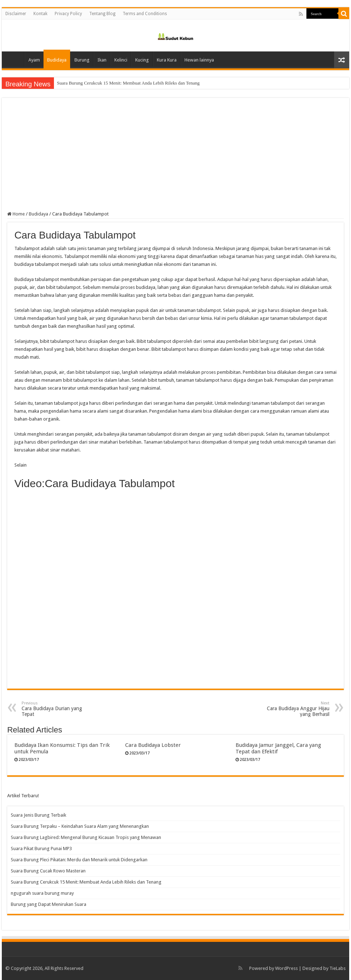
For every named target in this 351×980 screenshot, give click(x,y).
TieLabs (338, 968)
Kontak (40, 14)
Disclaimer (16, 14)
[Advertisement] (175, 157)
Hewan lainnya (199, 60)
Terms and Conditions (145, 14)
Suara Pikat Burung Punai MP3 (41, 849)
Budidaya (57, 60)
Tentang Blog (102, 14)
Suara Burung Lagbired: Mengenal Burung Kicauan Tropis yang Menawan (86, 837)
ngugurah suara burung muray (42, 893)
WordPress (286, 968)
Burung (82, 60)
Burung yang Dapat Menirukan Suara (49, 904)
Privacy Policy (68, 14)
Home (15, 59)
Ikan (102, 60)
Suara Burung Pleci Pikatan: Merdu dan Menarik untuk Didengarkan (79, 860)
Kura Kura (167, 60)
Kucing (142, 60)
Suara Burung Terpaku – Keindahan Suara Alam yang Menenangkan (80, 826)
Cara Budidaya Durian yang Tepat (58, 709)
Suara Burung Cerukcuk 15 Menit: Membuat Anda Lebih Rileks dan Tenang (86, 882)
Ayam (34, 60)
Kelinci (121, 60)
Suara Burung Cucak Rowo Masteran (92, 83)
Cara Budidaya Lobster (153, 745)
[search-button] (344, 14)
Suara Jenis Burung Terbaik (38, 815)
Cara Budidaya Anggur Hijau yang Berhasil (293, 709)
